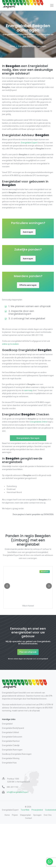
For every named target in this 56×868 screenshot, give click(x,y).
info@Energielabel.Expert (18, 792)
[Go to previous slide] (7, 586)
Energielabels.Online (38, 422)
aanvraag (28, 390)
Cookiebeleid (51, 810)
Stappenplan (25, 815)
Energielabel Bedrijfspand (13, 728)
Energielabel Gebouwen (12, 737)
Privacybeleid (37, 810)
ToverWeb (25, 810)
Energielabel (7, 724)
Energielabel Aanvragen (12, 750)
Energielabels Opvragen (28, 438)
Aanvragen (28, 232)
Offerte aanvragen (28, 285)
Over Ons (48, 815)
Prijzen (15, 815)
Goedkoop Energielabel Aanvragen (17, 754)
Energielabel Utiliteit (10, 732)
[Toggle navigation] (52, 5)
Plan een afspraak (28, 652)
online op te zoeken (10, 344)
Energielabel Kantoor (11, 741)
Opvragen (37, 815)
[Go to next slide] (49, 586)
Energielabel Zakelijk (11, 745)
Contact (29, 818)
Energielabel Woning (11, 758)
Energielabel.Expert (29, 143)
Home (12, 46)
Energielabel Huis (9, 763)
